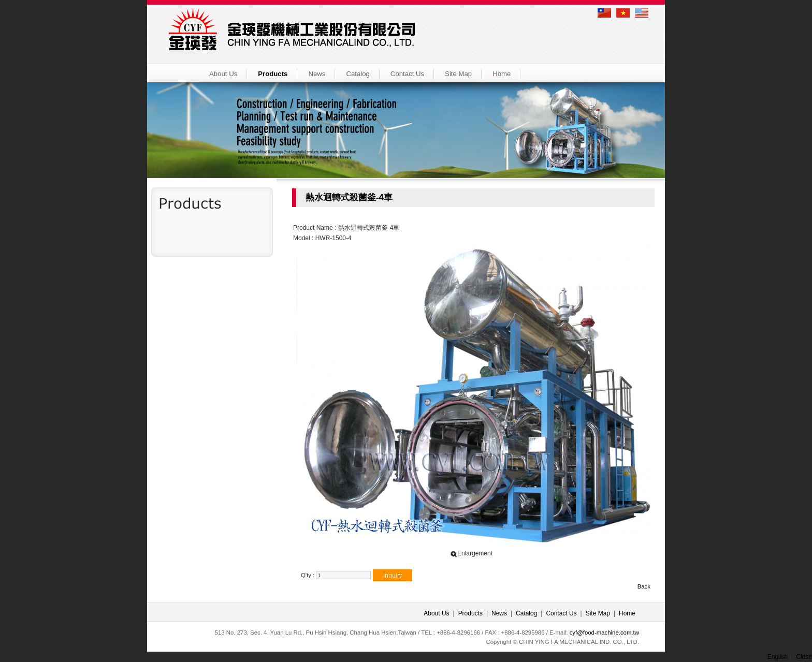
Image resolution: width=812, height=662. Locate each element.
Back (644, 586)
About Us (223, 74)
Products (273, 74)
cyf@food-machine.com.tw (604, 632)
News (317, 74)
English (778, 657)
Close (804, 657)
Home (502, 74)
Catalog (358, 74)
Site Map (458, 74)
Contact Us (407, 74)
